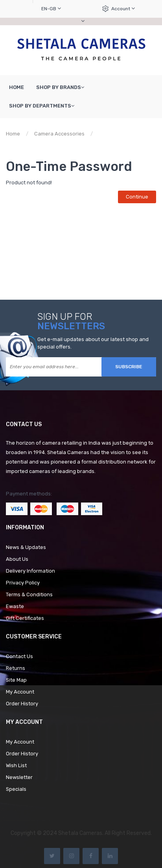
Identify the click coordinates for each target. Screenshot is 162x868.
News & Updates (26, 547)
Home (13, 134)
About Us (17, 559)
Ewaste (15, 606)
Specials (16, 789)
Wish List (16, 765)
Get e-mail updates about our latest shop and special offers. (93, 343)
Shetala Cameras (80, 833)
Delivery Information (30, 571)
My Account (20, 692)
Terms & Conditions (29, 594)
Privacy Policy (23, 583)
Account (123, 8)
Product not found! (122, 134)
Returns (16, 668)
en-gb (51, 8)
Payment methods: (29, 494)
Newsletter (19, 777)
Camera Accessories (59, 134)
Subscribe (129, 367)
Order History (22, 704)
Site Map (16, 680)
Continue (137, 197)
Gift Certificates (25, 618)
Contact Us (19, 656)
